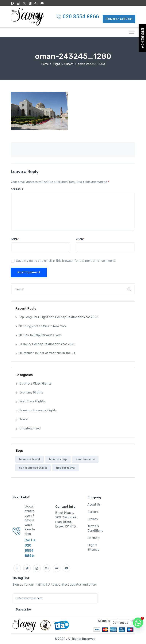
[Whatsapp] (138, 623)
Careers (93, 512)
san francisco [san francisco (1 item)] (85, 459)
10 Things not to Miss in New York (43, 326)
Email (80, 239)
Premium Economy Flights (38, 410)
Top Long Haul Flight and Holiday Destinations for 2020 (59, 317)
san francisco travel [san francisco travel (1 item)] (33, 468)
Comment (17, 189)
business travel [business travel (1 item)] (30, 459)
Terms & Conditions (95, 528)
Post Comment (29, 272)
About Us (94, 505)
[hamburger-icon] (131, 32)
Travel (24, 419)
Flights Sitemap (93, 547)
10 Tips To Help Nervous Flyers (40, 335)
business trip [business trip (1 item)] (58, 459)
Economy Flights (31, 392)
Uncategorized (30, 428)
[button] (119, 19)
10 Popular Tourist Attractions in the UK (47, 353)
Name (15, 239)
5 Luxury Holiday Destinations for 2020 (47, 344)
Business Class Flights (35, 383)
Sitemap (93, 538)
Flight (57, 64)
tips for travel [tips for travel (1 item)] (65, 468)
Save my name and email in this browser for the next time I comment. (66, 261)
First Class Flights (32, 401)
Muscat (69, 64)
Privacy (93, 519)
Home (45, 64)
